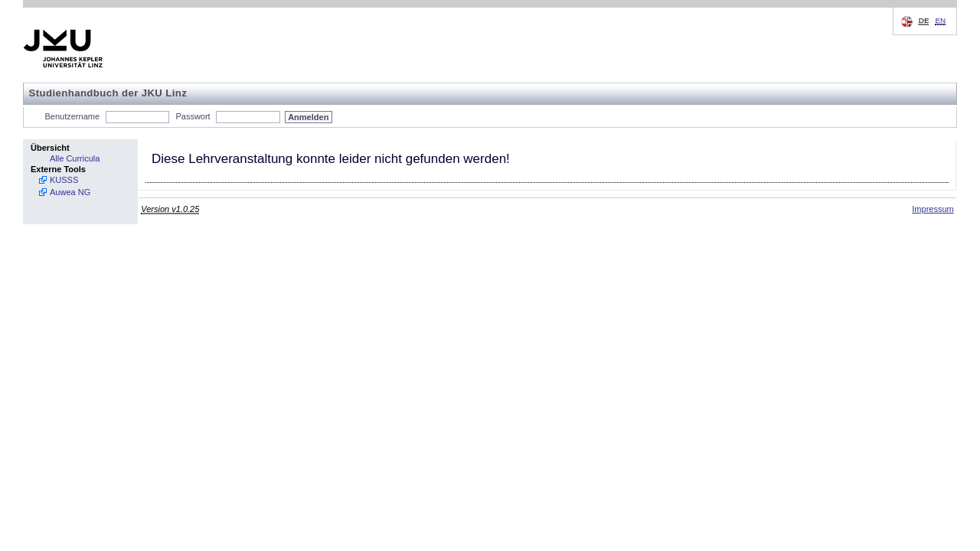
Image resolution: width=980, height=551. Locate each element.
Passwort (193, 116)
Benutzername (73, 116)
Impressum (933, 209)
